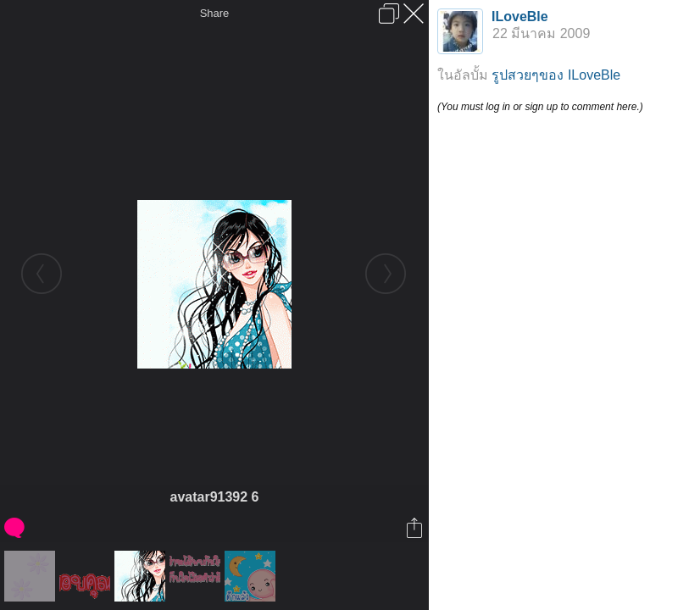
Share (215, 13)
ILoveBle (520, 17)
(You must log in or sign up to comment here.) (540, 107)
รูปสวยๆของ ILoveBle (556, 75)
